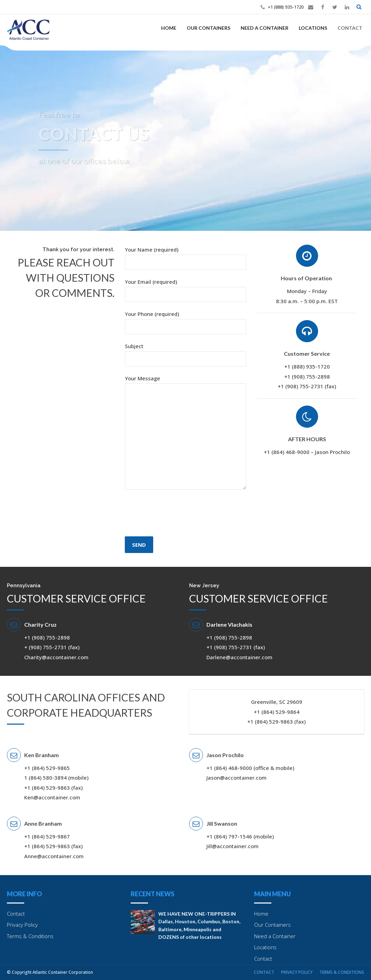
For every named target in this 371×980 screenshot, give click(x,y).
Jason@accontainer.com (236, 778)
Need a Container (265, 28)
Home (169, 28)
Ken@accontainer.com (52, 797)
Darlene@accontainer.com (239, 657)
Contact (350, 28)
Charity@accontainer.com (56, 657)
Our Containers (208, 28)
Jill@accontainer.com (233, 846)
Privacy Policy (22, 925)
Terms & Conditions (30, 936)
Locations (313, 28)
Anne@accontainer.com (54, 856)
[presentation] (177, 529)
